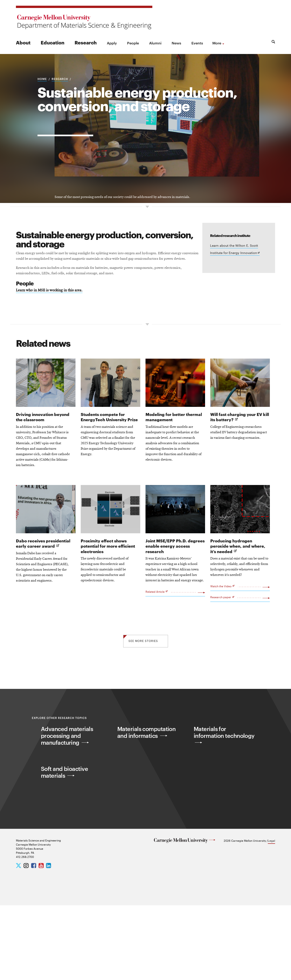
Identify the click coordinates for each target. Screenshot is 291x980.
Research (86, 42)
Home (42, 107)
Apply (112, 43)
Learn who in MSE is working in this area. (58, 363)
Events (197, 43)
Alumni (155, 43)
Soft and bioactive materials (68, 850)
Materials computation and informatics (143, 814)
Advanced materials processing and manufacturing (71, 814)
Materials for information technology (216, 814)
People (133, 43)
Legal (271, 915)
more (217, 43)
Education (53, 42)
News (176, 43)
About (23, 42)
